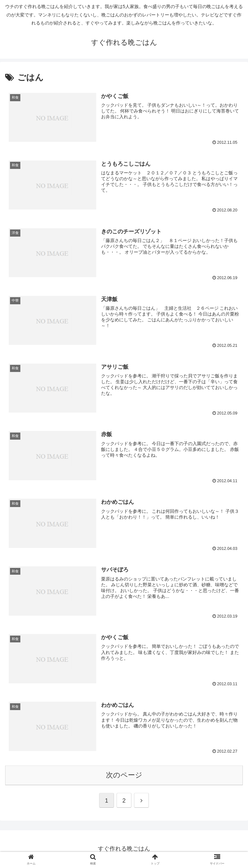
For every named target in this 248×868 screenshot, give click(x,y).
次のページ (124, 776)
